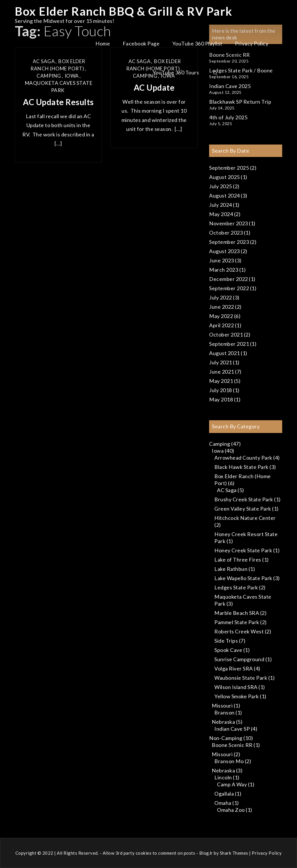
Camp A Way (232, 784)
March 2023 (224, 270)
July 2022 (221, 297)
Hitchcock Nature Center (245, 518)
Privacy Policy (252, 43)
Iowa (218, 451)
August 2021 (224, 353)
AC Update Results (58, 102)
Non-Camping (226, 738)
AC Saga (227, 490)
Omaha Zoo (231, 810)
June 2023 (222, 260)
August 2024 (224, 195)
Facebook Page (141, 43)
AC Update (154, 87)
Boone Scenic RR (232, 745)
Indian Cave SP (232, 729)
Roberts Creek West (239, 631)
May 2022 (221, 316)
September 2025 (229, 168)
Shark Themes (235, 853)
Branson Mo (229, 761)
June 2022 (222, 307)
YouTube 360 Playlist (197, 43)
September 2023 (229, 242)
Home (103, 43)
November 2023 (229, 223)
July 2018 (221, 390)
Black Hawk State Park (241, 467)
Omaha (223, 803)
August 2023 (224, 251)
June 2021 (222, 372)
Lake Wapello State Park (243, 578)
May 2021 (221, 381)
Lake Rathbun (231, 569)
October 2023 (226, 233)
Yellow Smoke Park (237, 696)
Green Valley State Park (243, 509)
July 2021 (221, 362)
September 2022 (229, 288)
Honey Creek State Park (243, 550)
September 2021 (229, 344)
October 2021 (226, 335)
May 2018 (221, 399)
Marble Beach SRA (237, 613)
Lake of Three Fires (238, 560)
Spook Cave (228, 650)
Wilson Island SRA (236, 687)
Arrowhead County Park (243, 458)
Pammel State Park (237, 622)
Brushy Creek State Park (244, 499)
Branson (224, 712)
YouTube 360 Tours (176, 72)
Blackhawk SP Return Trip (240, 102)
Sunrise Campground (239, 659)
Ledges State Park (236, 587)
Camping (220, 444)
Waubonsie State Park (241, 678)
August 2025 (224, 177)
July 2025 (221, 186)
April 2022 (221, 325)
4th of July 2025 (228, 117)
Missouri (222, 706)
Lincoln (223, 777)
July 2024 (221, 205)
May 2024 (221, 214)
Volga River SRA (234, 668)
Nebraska (223, 722)
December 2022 (229, 279)
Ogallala (224, 794)
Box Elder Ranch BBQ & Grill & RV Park (124, 11)
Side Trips (226, 641)
